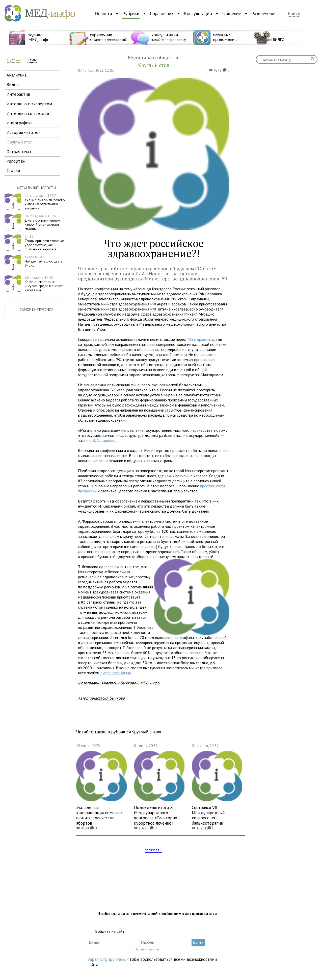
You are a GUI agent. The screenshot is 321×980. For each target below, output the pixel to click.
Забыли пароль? (147, 949)
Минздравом (199, 339)
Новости (103, 13)
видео (13, 85)
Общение (232, 13)
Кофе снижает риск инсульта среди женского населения (44, 284)
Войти (294, 14)
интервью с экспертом (29, 104)
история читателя (24, 132)
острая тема (19, 151)
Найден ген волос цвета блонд (44, 261)
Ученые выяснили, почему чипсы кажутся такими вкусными (45, 202)
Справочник (162, 13)
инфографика (20, 123)
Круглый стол (145, 732)
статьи (13, 170)
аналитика (17, 75)
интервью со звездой (28, 113)
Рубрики (131, 13)
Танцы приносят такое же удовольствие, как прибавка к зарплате (44, 243)
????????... (154, 851)
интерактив (18, 94)
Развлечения (264, 13)
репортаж (16, 161)
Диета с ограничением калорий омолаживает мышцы (42, 222)
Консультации (198, 13)
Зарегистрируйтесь (106, 959)
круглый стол (20, 142)
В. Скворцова (104, 440)
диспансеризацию (116, 673)
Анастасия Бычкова (108, 698)
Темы (32, 60)
